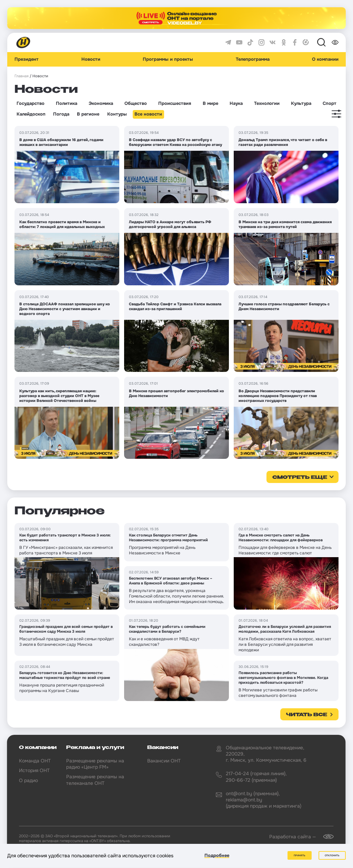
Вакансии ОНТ (164, 761)
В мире (210, 103)
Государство (31, 103)
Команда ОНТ (35, 761)
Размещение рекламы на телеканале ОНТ (95, 780)
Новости (91, 59)
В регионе (88, 114)
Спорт (330, 103)
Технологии (267, 103)
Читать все (307, 715)
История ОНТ (34, 770)
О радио (28, 780)
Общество (136, 103)
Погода (61, 114)
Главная (22, 76)
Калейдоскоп (31, 114)
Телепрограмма (253, 59)
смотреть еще (300, 477)
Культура (301, 103)
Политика (67, 103)
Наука (236, 103)
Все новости (148, 114)
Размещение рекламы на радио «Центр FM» (95, 764)
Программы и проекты (168, 59)
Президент (27, 59)
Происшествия (175, 103)
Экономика (101, 103)
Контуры (117, 114)
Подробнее (217, 855)
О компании (325, 59)
